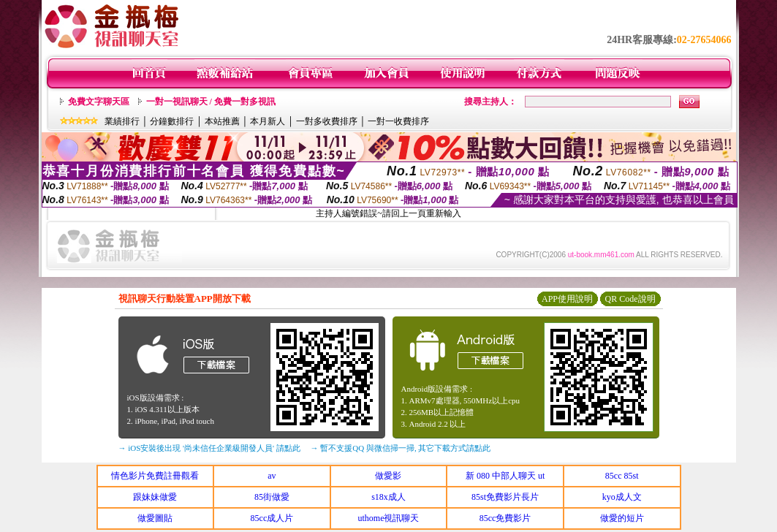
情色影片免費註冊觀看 (155, 476)
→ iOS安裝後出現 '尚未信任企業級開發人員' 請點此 (209, 448)
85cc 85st (622, 476)
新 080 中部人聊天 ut (505, 476)
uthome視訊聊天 (388, 518)
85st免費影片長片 (505, 497)
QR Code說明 (630, 299)
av (272, 476)
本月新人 (268, 121)
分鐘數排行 (172, 121)
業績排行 (122, 121)
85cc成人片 (272, 518)
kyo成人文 (622, 497)
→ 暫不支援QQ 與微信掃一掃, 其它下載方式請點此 (401, 448)
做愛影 (388, 476)
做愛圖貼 (155, 518)
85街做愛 (272, 497)
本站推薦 (222, 121)
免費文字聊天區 (99, 102)
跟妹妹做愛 (155, 497)
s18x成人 (388, 497)
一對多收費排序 (327, 121)
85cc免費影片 (505, 518)
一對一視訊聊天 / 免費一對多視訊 (211, 102)
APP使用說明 (567, 299)
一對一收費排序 (398, 121)
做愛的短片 (622, 518)
